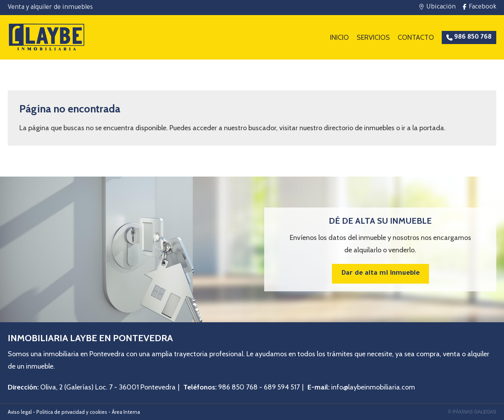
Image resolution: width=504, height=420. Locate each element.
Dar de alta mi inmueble (380, 274)
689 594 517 (282, 387)
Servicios (373, 37)
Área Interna (126, 412)
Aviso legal (20, 412)
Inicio (339, 37)
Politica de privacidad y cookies (72, 412)
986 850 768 (238, 387)
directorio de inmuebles (359, 128)
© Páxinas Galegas (472, 412)
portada (432, 128)
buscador (262, 128)
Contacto (416, 37)
